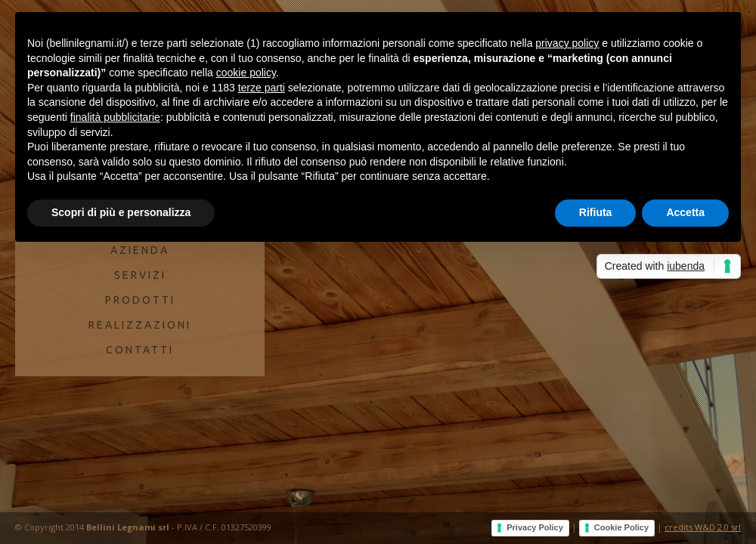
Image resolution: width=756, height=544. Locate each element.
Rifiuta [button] (596, 212)
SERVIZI (140, 275)
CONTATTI (140, 350)
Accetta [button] (685, 212)
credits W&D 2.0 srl (703, 527)
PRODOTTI (140, 300)
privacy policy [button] (567, 43)
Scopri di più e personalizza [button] (121, 212)
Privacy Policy (535, 527)
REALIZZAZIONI (140, 325)
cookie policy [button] (246, 73)
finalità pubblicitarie (115, 117)
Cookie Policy (621, 527)
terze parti (262, 88)
